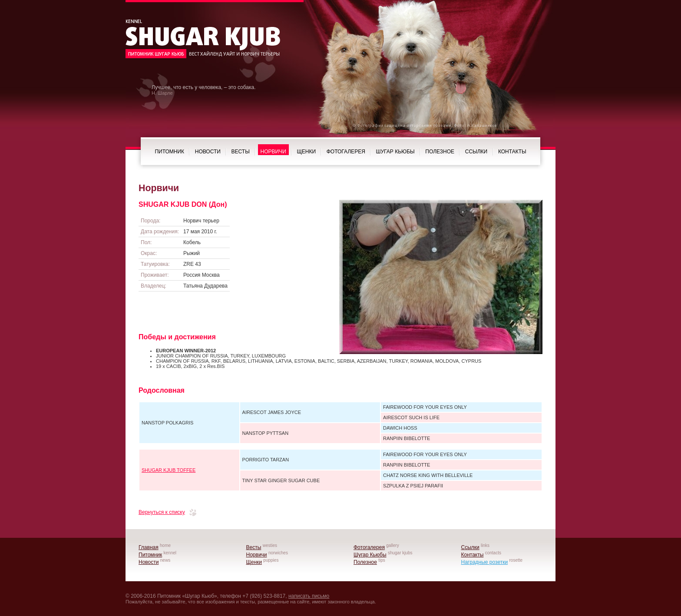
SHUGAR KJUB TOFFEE (169, 470)
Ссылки (476, 152)
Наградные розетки (485, 562)
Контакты (512, 152)
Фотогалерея (346, 152)
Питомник (169, 152)
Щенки (306, 152)
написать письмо (309, 596)
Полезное (440, 152)
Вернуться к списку (162, 512)
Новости (208, 152)
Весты (241, 152)
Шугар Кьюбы (395, 152)
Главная (149, 547)
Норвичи (273, 152)
